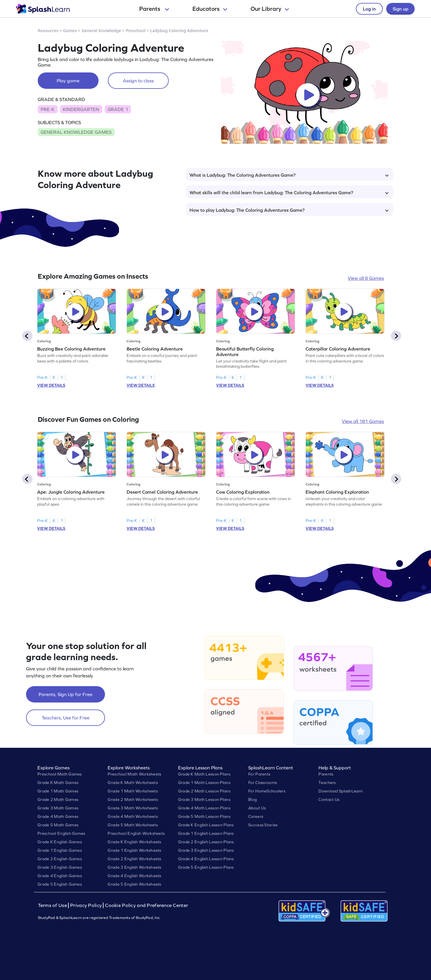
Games (70, 31)
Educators (210, 9)
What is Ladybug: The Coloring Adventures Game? (289, 175)
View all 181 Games (363, 421)
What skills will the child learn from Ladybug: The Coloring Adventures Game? (289, 192)
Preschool (136, 31)
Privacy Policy (86, 905)
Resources (48, 31)
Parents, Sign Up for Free (65, 694)
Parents (154, 9)
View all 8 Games (366, 278)
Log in (369, 9)
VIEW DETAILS (51, 385)
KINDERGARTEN (81, 109)
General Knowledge (101, 31)
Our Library (270, 9)
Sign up (400, 9)
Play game (68, 81)
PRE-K (48, 109)
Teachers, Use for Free (66, 718)
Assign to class (138, 81)
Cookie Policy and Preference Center (146, 905)
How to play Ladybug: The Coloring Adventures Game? (289, 210)
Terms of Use (53, 905)
